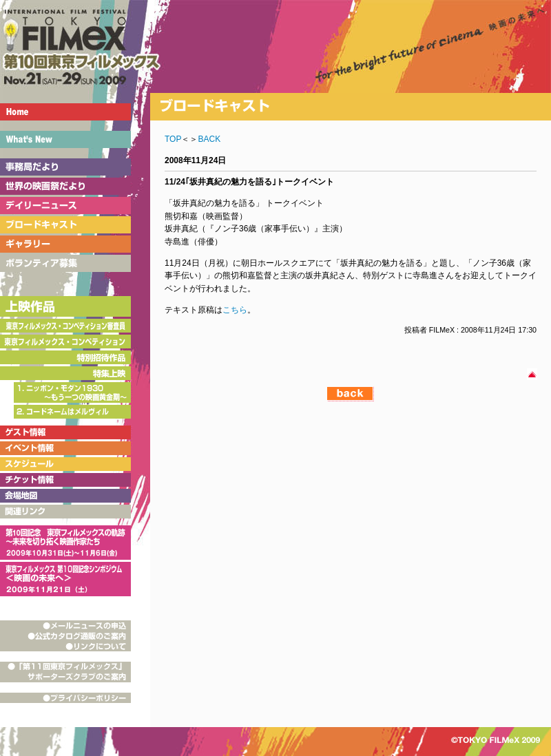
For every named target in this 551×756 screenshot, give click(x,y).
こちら (235, 310)
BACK (209, 139)
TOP (173, 139)
